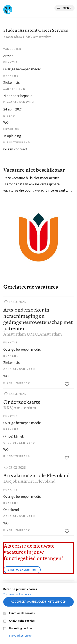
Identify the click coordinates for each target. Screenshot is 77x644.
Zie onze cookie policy (17, 595)
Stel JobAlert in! (22, 570)
